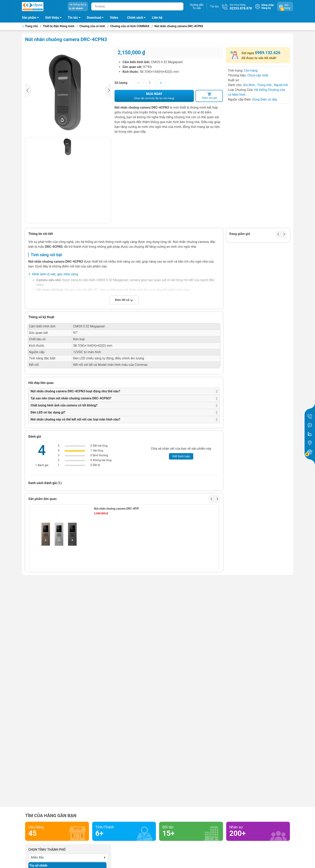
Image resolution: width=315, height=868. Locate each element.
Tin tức (215, 6)
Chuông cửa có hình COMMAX (130, 26)
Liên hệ (157, 18)
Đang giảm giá (240, 234)
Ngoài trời (281, 85)
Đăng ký (266, 8)
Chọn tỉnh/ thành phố (47, 850)
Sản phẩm (29, 18)
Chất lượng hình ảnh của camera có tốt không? (64, 405)
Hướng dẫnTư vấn (197, 6)
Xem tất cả (124, 300)
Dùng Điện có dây (265, 99)
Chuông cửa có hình (92, 26)
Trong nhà (264, 85)
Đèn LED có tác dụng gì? (48, 412)
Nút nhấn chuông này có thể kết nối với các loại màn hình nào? (75, 419)
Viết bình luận (181, 456)
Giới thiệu (52, 18)
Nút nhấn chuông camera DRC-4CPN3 (179, 26)
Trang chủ (30, 26)
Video (114, 18)
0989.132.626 (268, 53)
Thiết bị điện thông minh (59, 26)
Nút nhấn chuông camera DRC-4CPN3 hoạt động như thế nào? (75, 391)
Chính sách (138, 18)
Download (96, 18)
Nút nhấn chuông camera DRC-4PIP (117, 509)
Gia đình (249, 85)
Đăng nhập (268, 5)
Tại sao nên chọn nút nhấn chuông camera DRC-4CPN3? (71, 398)
